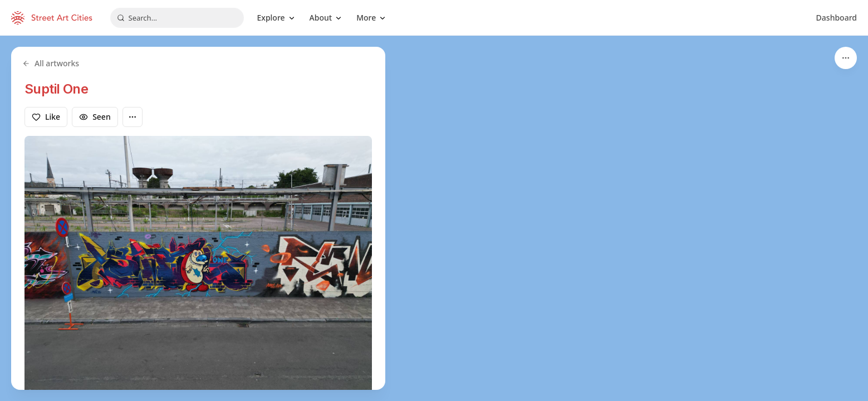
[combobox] (177, 18)
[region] (434, 218)
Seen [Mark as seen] (95, 117)
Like (46, 117)
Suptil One (56, 89)
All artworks (51, 63)
